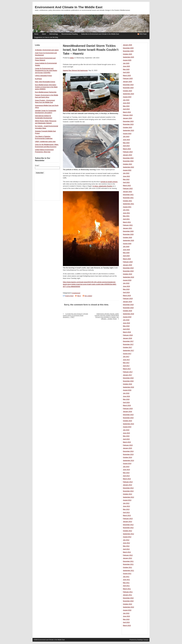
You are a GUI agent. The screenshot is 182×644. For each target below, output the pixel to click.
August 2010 (127, 610)
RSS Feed (143, 34)
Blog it (79, 296)
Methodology (54, 34)
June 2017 (126, 360)
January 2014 (127, 485)
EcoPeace (38, 79)
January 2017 (127, 375)
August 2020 (127, 244)
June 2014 (126, 470)
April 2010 (126, 622)
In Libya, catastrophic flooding (102, 186)
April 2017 (126, 366)
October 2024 (127, 91)
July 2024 (126, 100)
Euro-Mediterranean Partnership (46, 92)
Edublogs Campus (143, 640)
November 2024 (128, 88)
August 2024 (127, 97)
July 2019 (126, 283)
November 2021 (128, 198)
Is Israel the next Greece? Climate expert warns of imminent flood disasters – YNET (75, 315)
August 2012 (127, 537)
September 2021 (128, 204)
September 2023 (128, 130)
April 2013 (126, 512)
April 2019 (126, 292)
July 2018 (126, 320)
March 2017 (127, 369)
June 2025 (126, 66)
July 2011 (126, 577)
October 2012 (127, 531)
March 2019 (127, 296)
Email (37, 165)
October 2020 (127, 237)
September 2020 (128, 240)
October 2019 (127, 274)
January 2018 (127, 338)
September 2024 (128, 94)
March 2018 (127, 332)
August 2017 (127, 354)
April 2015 (126, 439)
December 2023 (128, 121)
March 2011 (127, 589)
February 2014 (128, 482)
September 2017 (128, 350)
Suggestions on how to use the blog (46, 37)
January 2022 (127, 192)
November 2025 (128, 51)
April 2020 (126, 256)
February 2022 (128, 189)
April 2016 (126, 402)
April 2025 (126, 72)
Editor (72, 58)
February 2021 (128, 225)
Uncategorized (76, 293)
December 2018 (128, 305)
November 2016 (128, 381)
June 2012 (126, 543)
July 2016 (126, 393)
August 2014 (127, 463)
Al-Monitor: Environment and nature (47, 50)
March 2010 (127, 625)
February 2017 (128, 372)
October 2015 (127, 421)
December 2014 (128, 451)
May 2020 (126, 253)
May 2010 (126, 619)
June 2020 (126, 250)
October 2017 (127, 347)
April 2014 (126, 476)
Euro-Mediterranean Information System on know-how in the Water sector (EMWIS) (46, 87)
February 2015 (128, 445)
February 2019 (128, 299)
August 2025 (127, 60)
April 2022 (126, 182)
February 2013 (128, 519)
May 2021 (126, 216)
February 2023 (128, 152)
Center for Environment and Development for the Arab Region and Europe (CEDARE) (46, 71)
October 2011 (127, 567)
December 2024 (128, 85)
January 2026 (127, 45)
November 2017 (128, 344)
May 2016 (126, 399)
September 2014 (128, 461)
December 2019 (128, 268)
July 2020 (126, 247)
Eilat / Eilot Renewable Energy (45, 82)
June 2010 (126, 616)
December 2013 (128, 488)
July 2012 (126, 540)
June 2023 (126, 140)
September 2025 (128, 57)
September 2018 (128, 314)
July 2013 (126, 503)
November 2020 (128, 234)
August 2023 (127, 134)
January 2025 (127, 82)
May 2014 (126, 473)
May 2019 (126, 289)
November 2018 (128, 308)
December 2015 (128, 415)
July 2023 (126, 137)
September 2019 (128, 277)
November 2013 (128, 491)
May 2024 (126, 106)
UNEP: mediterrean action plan (45, 142)
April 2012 (126, 549)
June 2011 (126, 580)
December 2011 (128, 561)
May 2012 (126, 546)
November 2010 (128, 601)
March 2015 (127, 442)
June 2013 (126, 506)
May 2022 (126, 179)
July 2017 (126, 357)
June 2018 (126, 323)
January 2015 (127, 448)
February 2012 (128, 555)
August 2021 (127, 207)
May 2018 (126, 326)
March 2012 (127, 552)
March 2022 (127, 186)
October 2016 (127, 384)
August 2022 (127, 170)
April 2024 (126, 109)
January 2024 (127, 118)
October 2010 (127, 604)
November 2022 (128, 161)
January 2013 (127, 522)
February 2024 (128, 115)
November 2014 (128, 454)
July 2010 (126, 613)
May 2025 (126, 69)
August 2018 (127, 317)
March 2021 (127, 222)
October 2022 (127, 164)
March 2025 (127, 75)
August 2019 (127, 280)
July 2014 (126, 467)
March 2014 (127, 479)
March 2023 (127, 149)
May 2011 (126, 583)
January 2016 (127, 412)
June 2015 (126, 433)
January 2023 (127, 155)
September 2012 (128, 534)
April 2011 (126, 586)
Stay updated (88, 296)
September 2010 (128, 607)
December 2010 (128, 598)
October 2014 (127, 457)
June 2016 (126, 396)
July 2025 (126, 63)
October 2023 (127, 127)
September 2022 (128, 167)
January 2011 (127, 595)
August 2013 (127, 500)
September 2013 (128, 497)
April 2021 (126, 219)
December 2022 (128, 158)
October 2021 (127, 201)
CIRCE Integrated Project (43, 76)
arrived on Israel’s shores (109, 182)
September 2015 (128, 424)
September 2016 (128, 387)
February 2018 (128, 335)
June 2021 (126, 213)
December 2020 (128, 231)
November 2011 (128, 564)
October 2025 (127, 54)
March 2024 (127, 112)
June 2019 (126, 286)
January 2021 (127, 228)
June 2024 (126, 103)
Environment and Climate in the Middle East (69, 7)
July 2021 (126, 210)
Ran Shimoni (73, 70)
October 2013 (127, 494)
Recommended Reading (70, 34)
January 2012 (127, 558)
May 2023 (126, 143)
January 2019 (127, 302)
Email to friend (69, 296)
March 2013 (127, 515)
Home (36, 34)
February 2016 (128, 409)
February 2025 (128, 78)
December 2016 (128, 378)
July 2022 (126, 173)
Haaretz (66, 70)
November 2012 (128, 528)
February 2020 (128, 262)
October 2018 (127, 311)
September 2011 (128, 571)
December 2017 (128, 341)
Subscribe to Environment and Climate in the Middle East (100, 34)
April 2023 (126, 146)
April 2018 (126, 329)
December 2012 (128, 525)
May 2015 (126, 436)
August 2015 (127, 427)
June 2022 (126, 176)
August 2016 (127, 390)
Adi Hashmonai (82, 70)
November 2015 (128, 418)
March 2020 (127, 259)
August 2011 (127, 574)
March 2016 (127, 405)
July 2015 (126, 430)
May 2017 (126, 363)
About (44, 34)
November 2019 (128, 271)
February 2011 (128, 592)
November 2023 (128, 124)
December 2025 (128, 48)
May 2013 (126, 509)
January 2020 (127, 265)
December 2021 (128, 195)
